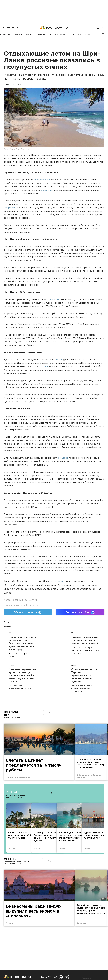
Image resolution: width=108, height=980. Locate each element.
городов (43, 366)
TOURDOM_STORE (78, 34)
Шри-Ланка (32, 605)
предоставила (41, 180)
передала (57, 581)
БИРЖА (29, 34)
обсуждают (47, 190)
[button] (49, 713)
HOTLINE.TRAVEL (57, 34)
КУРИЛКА (41, 34)
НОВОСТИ (5, 34)
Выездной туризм (14, 605)
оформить (10, 207)
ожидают (63, 458)
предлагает (53, 299)
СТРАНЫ (18, 34)
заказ (58, 360)
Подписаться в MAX (80, 612)
